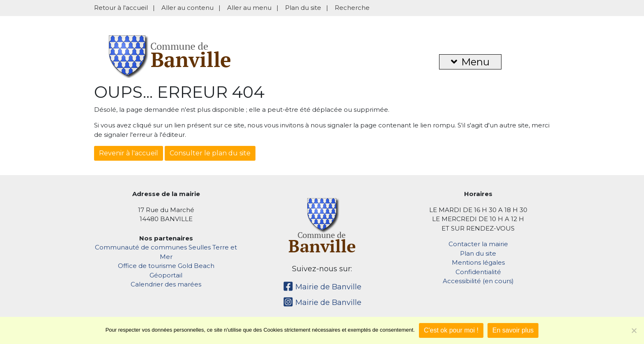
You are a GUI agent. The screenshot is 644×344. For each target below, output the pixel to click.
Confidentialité (478, 272)
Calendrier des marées (166, 284)
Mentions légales (478, 262)
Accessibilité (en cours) (478, 281)
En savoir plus (513, 330)
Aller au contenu (187, 8)
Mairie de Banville (322, 287)
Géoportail (166, 275)
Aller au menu (249, 8)
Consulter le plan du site (210, 153)
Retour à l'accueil (121, 8)
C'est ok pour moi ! (451, 330)
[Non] (634, 330)
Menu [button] (470, 62)
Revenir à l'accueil (129, 153)
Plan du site (303, 8)
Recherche (352, 8)
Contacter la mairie (478, 244)
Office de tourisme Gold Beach (166, 266)
